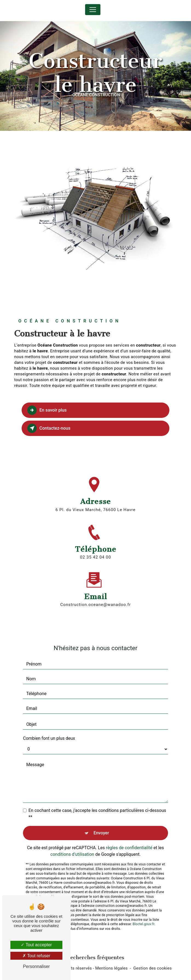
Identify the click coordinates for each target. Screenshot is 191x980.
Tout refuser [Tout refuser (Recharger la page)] (36, 956)
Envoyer (101, 823)
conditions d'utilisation (72, 844)
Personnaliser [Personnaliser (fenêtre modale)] (36, 966)
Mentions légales (112, 968)
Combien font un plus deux (49, 728)
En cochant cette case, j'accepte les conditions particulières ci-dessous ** (97, 804)
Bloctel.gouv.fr (143, 914)
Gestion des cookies (153, 968)
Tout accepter (36, 945)
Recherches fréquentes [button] (95, 957)
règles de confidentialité (129, 838)
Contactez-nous (49, 428)
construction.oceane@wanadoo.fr (95, 595)
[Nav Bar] (93, 10)
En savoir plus (47, 410)
